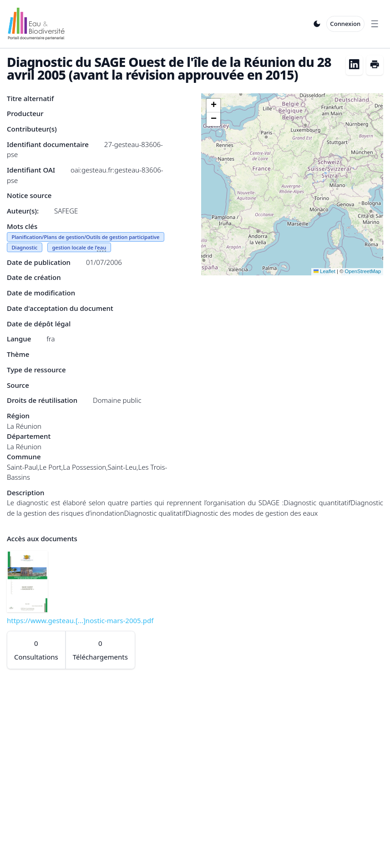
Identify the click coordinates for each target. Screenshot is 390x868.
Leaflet (324, 271)
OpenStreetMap (363, 271)
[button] (213, 106)
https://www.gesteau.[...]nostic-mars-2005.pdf (80, 620)
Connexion (345, 24)
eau (101, 247)
